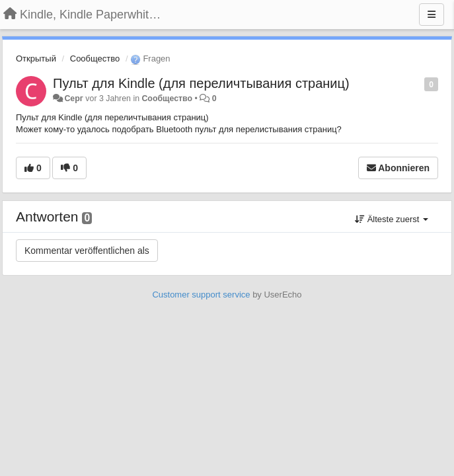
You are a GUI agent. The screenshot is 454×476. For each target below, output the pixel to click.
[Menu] (432, 15)
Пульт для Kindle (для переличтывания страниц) (201, 83)
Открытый (36, 59)
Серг (73, 99)
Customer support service (201, 295)
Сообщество (95, 59)
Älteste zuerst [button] (392, 219)
